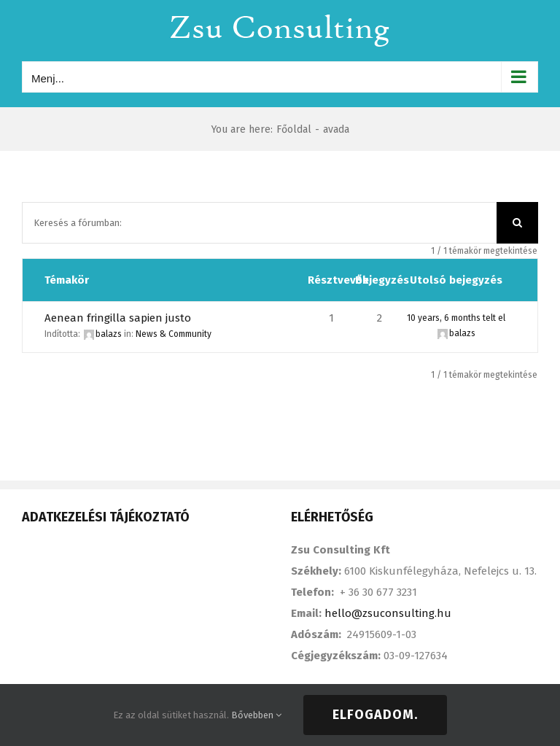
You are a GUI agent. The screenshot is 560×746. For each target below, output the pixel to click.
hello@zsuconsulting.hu (388, 613)
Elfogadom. (375, 715)
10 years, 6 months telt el (456, 318)
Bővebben (256, 715)
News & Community (174, 334)
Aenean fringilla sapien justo (118, 318)
